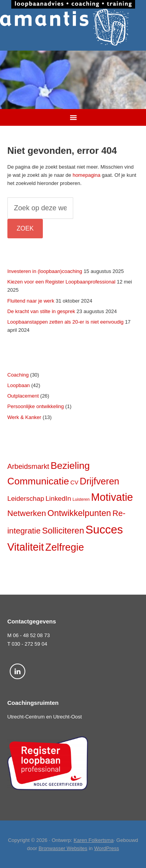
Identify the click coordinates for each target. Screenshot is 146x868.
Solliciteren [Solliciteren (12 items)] (63, 531)
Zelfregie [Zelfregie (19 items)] (64, 547)
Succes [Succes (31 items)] (104, 529)
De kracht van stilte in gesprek (41, 311)
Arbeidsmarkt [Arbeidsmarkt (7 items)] (28, 466)
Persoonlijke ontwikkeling (36, 406)
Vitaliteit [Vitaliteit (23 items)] (26, 547)
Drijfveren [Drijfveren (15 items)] (99, 481)
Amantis (73, 27)
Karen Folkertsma (94, 840)
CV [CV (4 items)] (74, 482)
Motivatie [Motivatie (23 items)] (112, 497)
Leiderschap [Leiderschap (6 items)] (26, 498)
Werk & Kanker (24, 417)
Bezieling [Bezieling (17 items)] (70, 466)
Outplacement (23, 396)
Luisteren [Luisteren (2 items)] (81, 499)
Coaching (18, 375)
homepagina (86, 175)
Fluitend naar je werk (31, 301)
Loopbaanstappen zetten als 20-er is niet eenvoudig (66, 322)
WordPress (107, 848)
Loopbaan (19, 385)
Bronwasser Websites (63, 848)
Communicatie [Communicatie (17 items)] (38, 481)
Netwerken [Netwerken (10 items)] (27, 513)
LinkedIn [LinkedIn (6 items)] (58, 498)
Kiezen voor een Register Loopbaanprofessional (62, 282)
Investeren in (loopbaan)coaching (45, 271)
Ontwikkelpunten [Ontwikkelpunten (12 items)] (79, 513)
